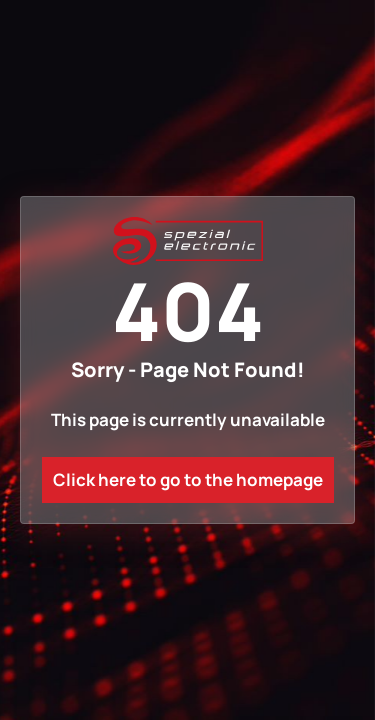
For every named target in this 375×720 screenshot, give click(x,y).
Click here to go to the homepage (188, 479)
